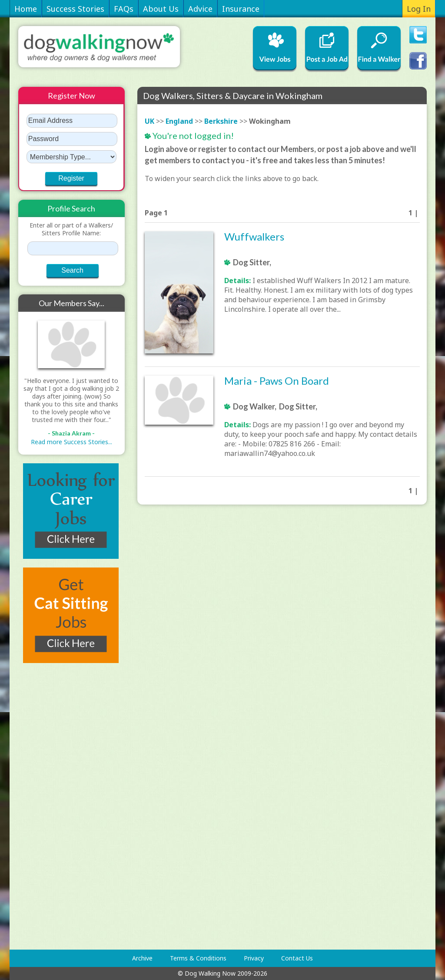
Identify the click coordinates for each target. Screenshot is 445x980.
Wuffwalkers (254, 236)
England (179, 121)
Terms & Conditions (198, 958)
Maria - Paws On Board (277, 381)
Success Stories (75, 9)
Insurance (241, 9)
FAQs (124, 9)
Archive (142, 958)
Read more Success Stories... (71, 442)
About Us (161, 9)
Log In (419, 9)
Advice (200, 9)
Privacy (254, 958)
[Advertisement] (53, 806)
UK (149, 121)
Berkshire (221, 121)
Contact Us (297, 958)
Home (26, 9)
